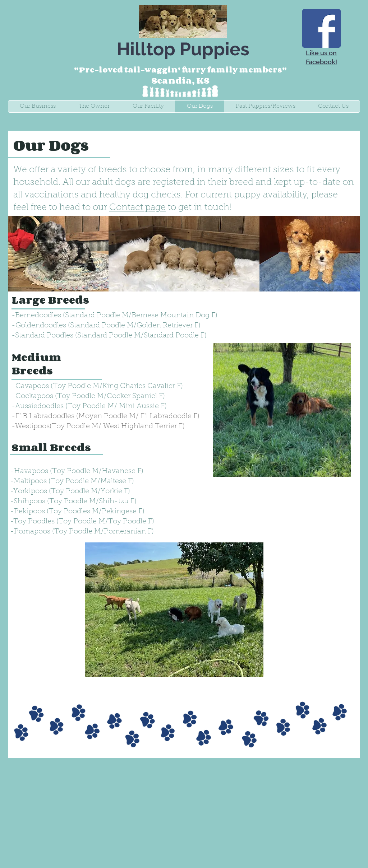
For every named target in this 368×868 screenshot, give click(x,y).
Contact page (137, 208)
